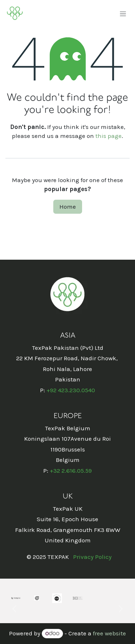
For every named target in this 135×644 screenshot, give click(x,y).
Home (68, 207)
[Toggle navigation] (123, 14)
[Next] (121, 609)
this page (109, 136)
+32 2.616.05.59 (71, 471)
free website (109, 633)
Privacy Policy (92, 557)
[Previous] (14, 609)
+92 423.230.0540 (71, 390)
